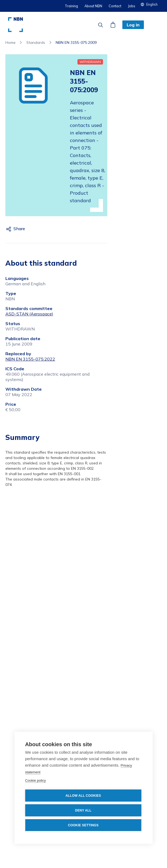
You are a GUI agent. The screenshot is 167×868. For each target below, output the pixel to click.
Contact (115, 6)
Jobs (132, 6)
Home (10, 42)
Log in (133, 25)
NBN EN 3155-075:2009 (76, 42)
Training (71, 6)
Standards (36, 42)
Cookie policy (35, 780)
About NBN (93, 6)
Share (19, 229)
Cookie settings (83, 825)
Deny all (83, 810)
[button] (151, 4)
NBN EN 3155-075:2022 (30, 359)
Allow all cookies (83, 796)
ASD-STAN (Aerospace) (29, 314)
